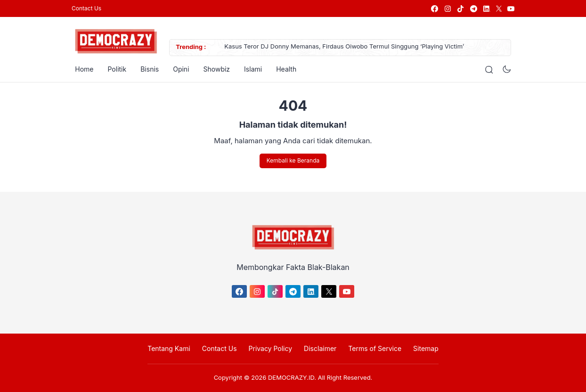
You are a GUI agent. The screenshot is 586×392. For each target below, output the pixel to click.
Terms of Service (375, 348)
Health (283, 69)
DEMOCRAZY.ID (291, 377)
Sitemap (426, 348)
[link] (434, 9)
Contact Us (86, 8)
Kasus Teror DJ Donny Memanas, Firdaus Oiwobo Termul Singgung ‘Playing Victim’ (341, 47)
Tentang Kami (169, 348)
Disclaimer (320, 348)
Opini (178, 69)
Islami (250, 69)
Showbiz (213, 69)
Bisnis (146, 69)
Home (81, 69)
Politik (114, 69)
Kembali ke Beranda (293, 161)
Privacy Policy (271, 348)
